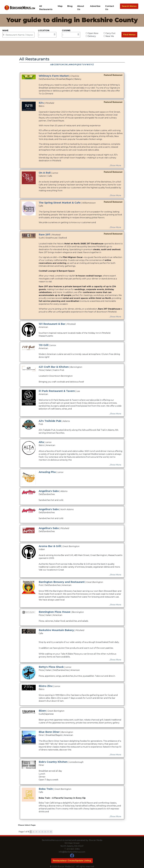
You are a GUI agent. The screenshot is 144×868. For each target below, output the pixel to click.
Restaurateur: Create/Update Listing (72, 861)
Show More (116, 165)
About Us (81, 8)
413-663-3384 (73, 849)
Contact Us (110, 8)
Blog (70, 6)
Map (60, 6)
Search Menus (129, 6)
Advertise (95, 6)
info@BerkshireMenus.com (72, 852)
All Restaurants (46, 8)
